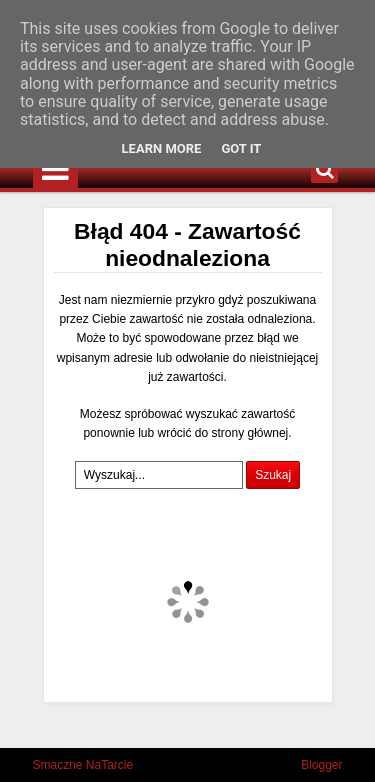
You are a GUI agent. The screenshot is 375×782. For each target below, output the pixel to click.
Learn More (162, 148)
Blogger (321, 765)
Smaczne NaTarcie (83, 765)
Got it (241, 148)
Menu (55, 169)
